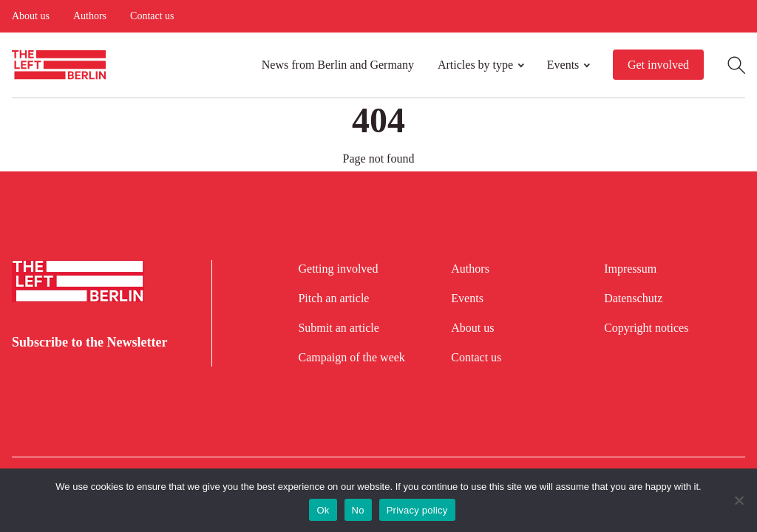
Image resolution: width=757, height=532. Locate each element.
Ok (323, 510)
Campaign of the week (351, 357)
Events (563, 65)
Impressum (630, 269)
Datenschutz (633, 298)
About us (31, 16)
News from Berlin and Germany (338, 65)
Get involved (658, 65)
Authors (90, 16)
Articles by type (475, 65)
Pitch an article (333, 298)
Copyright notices (646, 328)
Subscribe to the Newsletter (89, 342)
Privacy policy (417, 510)
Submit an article (338, 328)
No (358, 510)
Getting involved (338, 269)
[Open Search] (736, 65)
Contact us (152, 16)
